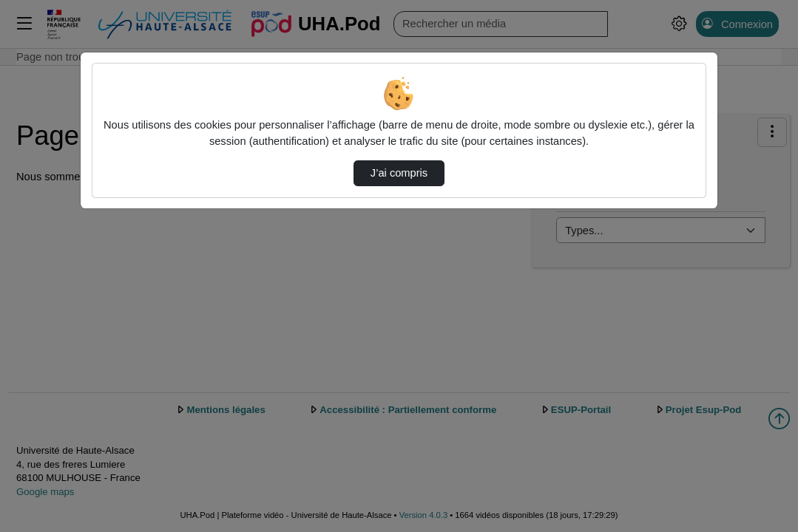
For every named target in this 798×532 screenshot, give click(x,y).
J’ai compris (399, 173)
